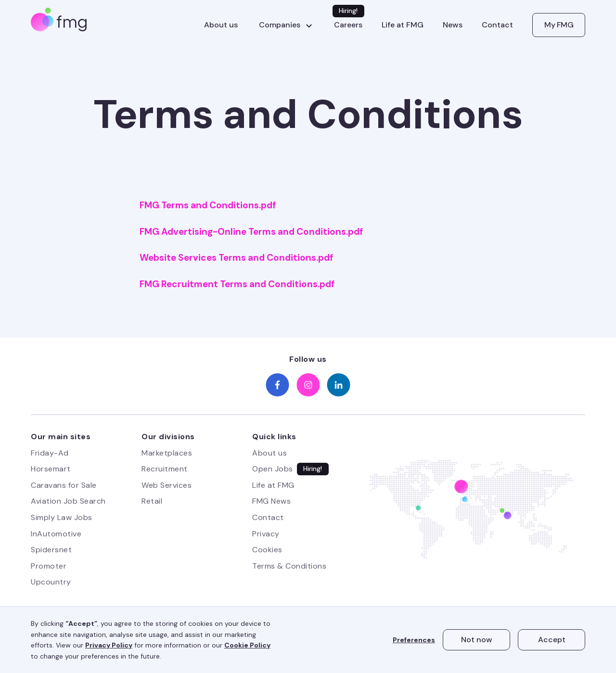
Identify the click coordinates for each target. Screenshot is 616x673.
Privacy (266, 534)
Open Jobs (273, 469)
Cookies (267, 550)
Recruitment (165, 469)
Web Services (167, 485)
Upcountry (51, 582)
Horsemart (51, 469)
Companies (280, 25)
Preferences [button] (414, 640)
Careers (348, 25)
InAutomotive (56, 534)
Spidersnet (51, 550)
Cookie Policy (247, 645)
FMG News (271, 501)
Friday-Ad (50, 453)
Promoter (49, 566)
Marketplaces (167, 453)
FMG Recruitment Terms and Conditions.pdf (237, 284)
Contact (497, 25)
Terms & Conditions (289, 566)
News (453, 25)
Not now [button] (477, 640)
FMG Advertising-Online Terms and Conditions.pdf (251, 232)
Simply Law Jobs (62, 517)
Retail (152, 501)
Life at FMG (403, 25)
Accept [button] (552, 640)
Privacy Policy (109, 645)
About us (221, 25)
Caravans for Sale (64, 485)
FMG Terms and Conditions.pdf (208, 205)
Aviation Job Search (68, 501)
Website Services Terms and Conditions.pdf (236, 258)
